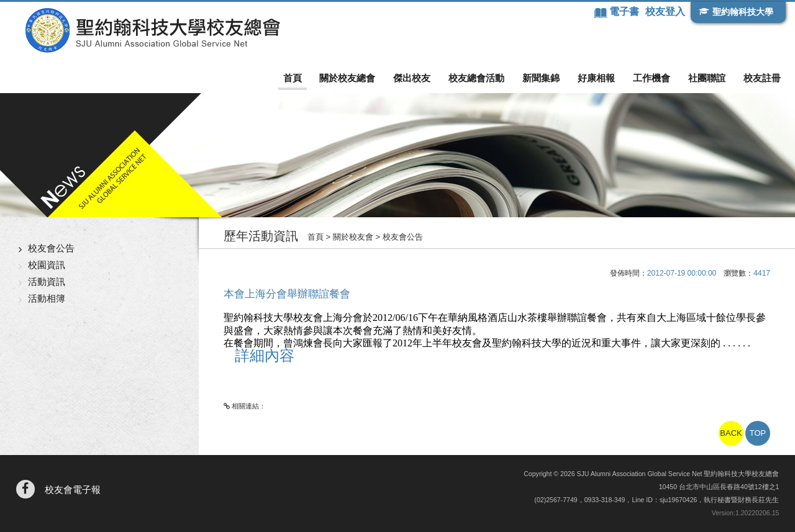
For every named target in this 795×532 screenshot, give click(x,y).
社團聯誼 (707, 78)
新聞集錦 (541, 78)
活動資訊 (47, 282)
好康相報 (596, 78)
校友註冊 (762, 78)
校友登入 (665, 11)
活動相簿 (47, 298)
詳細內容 (265, 356)
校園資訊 (47, 265)
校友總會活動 (476, 78)
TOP (758, 433)
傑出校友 (412, 78)
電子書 (625, 11)
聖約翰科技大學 (743, 12)
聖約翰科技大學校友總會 (152, 30)
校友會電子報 (73, 489)
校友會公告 (51, 248)
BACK (731, 433)
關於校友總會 (347, 78)
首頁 (293, 78)
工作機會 (652, 78)
